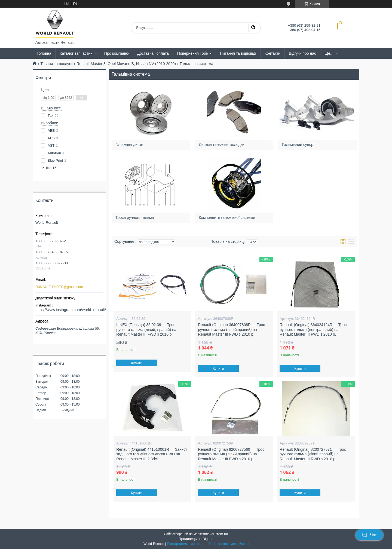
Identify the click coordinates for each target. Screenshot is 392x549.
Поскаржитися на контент (186, 544)
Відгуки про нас (302, 53)
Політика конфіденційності (228, 544)
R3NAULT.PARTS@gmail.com (59, 287)
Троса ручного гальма (135, 217)
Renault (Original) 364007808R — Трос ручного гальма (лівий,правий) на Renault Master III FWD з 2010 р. (231, 329)
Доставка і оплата (153, 53)
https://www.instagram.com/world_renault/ (71, 310)
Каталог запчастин (76, 53)
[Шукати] (253, 28)
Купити (137, 363)
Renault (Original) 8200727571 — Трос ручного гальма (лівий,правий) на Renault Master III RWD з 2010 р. (313, 454)
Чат (369, 535)
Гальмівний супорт (299, 145)
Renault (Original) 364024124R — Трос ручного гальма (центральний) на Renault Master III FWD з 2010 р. (313, 329)
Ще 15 (51, 168)
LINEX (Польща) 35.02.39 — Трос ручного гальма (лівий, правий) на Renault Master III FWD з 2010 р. (146, 329)
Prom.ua (221, 534)
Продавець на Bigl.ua (196, 539)
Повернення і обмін (194, 53)
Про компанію (117, 53)
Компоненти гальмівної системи (227, 217)
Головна (44, 53)
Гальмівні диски (129, 145)
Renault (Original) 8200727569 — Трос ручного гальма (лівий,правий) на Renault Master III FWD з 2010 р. (231, 454)
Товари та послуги (56, 64)
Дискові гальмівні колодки (222, 145)
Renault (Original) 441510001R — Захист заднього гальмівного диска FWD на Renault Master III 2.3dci (152, 454)
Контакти (272, 53)
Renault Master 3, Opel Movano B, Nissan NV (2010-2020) (126, 64)
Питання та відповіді (238, 53)
